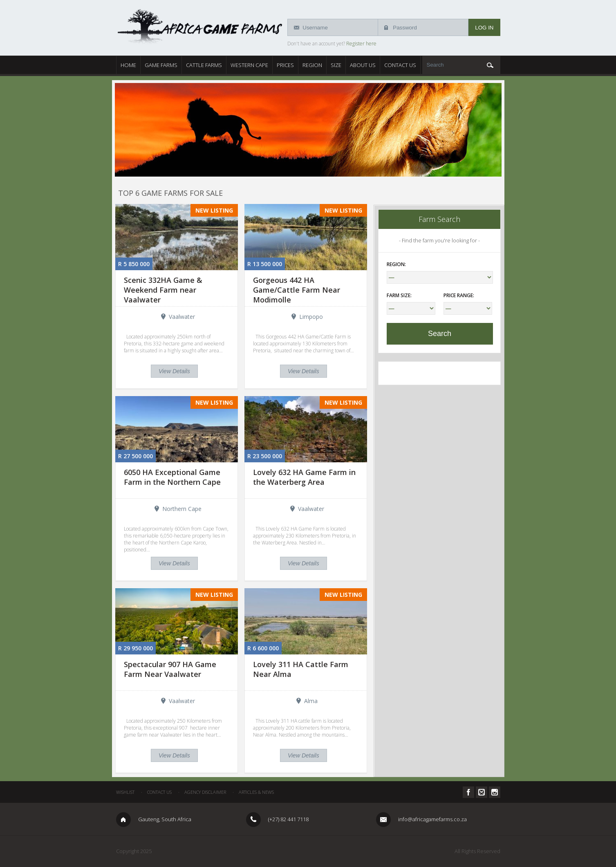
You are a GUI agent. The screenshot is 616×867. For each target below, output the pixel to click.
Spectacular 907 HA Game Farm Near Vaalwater (170, 669)
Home (128, 65)
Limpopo (311, 317)
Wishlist (125, 792)
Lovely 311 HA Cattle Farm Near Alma (301, 669)
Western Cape (249, 65)
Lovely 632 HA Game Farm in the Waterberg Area (304, 477)
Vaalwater (182, 317)
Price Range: (459, 295)
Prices (285, 65)
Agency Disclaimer (205, 792)
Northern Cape (182, 509)
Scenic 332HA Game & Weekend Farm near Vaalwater (163, 290)
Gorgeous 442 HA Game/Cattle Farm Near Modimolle (297, 290)
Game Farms (161, 65)
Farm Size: (399, 295)
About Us (363, 65)
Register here (361, 44)
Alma (311, 701)
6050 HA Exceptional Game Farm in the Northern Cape (172, 477)
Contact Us (400, 65)
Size (336, 65)
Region (312, 65)
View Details (174, 371)
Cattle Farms (204, 65)
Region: (396, 264)
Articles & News (256, 792)
